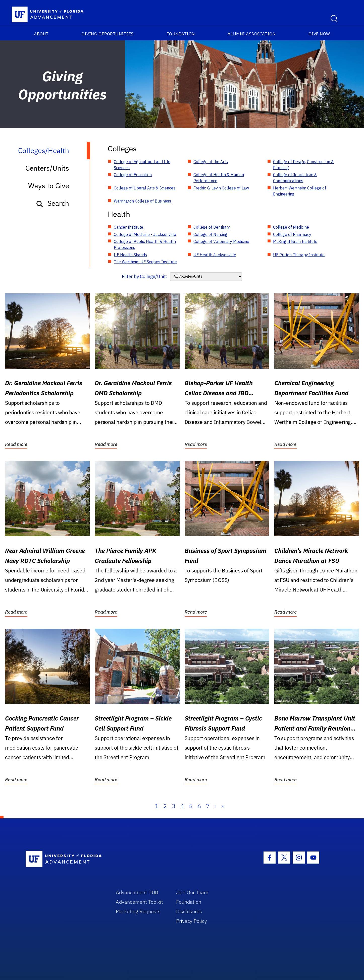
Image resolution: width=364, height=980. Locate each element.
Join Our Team (192, 892)
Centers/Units (47, 168)
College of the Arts (211, 162)
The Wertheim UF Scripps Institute (145, 262)
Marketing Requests (138, 911)
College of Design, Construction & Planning (303, 165)
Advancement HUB (137, 892)
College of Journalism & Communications (295, 178)
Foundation (181, 34)
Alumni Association (252, 34)
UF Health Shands (130, 255)
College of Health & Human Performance (219, 178)
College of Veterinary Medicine (221, 241)
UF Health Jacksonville (215, 255)
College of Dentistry (212, 227)
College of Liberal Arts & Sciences (145, 188)
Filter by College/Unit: (145, 276)
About (41, 34)
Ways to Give (49, 186)
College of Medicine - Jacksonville (145, 234)
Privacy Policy (192, 921)
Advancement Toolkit (139, 902)
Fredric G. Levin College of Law (221, 188)
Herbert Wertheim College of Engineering (300, 191)
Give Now (319, 34)
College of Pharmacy (292, 234)
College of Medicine (291, 227)
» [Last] (223, 806)
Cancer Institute (128, 227)
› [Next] (215, 806)
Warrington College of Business (142, 201)
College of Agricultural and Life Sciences (142, 165)
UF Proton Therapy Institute (299, 255)
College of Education (133, 175)
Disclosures (189, 911)
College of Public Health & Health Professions (145, 244)
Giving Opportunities (108, 34)
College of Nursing (210, 234)
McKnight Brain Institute (295, 241)
